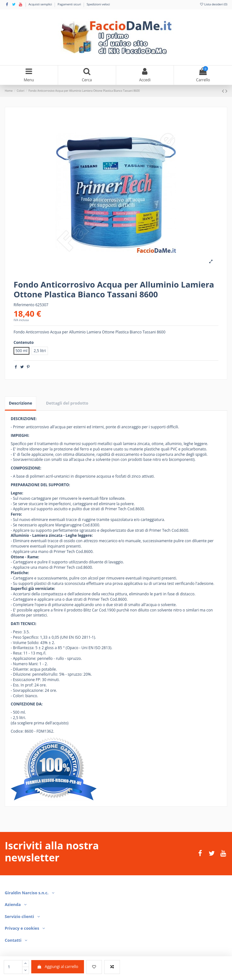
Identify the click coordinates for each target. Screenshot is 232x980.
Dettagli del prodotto (67, 403)
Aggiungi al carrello (58, 967)
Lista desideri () (213, 4)
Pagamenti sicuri (70, 4)
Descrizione (21, 403)
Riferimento (24, 305)
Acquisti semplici (41, 4)
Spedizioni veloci (98, 4)
